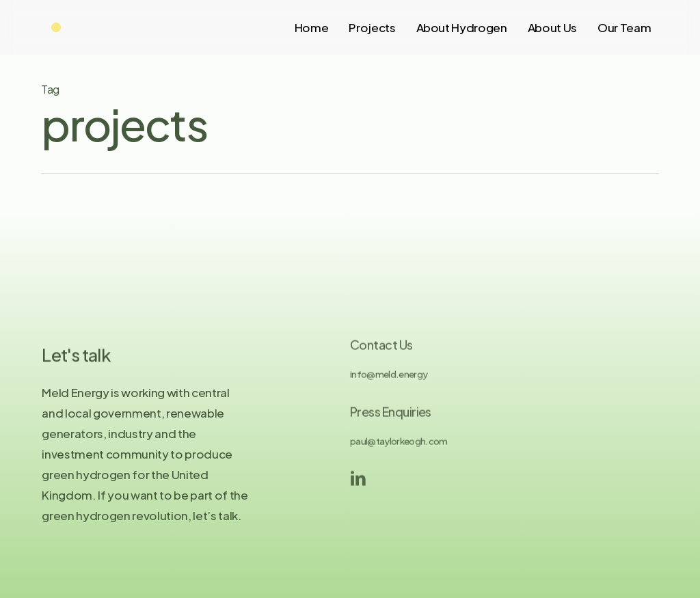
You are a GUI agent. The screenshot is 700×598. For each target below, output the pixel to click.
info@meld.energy (389, 381)
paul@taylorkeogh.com (399, 448)
